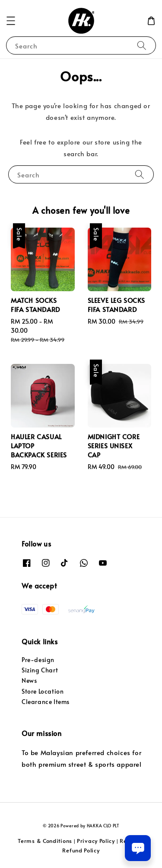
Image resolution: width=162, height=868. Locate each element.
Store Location (43, 691)
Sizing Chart (40, 670)
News (29, 680)
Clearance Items (46, 702)
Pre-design (38, 660)
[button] (11, 21)
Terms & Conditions (45, 841)
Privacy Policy (96, 841)
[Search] (142, 45)
